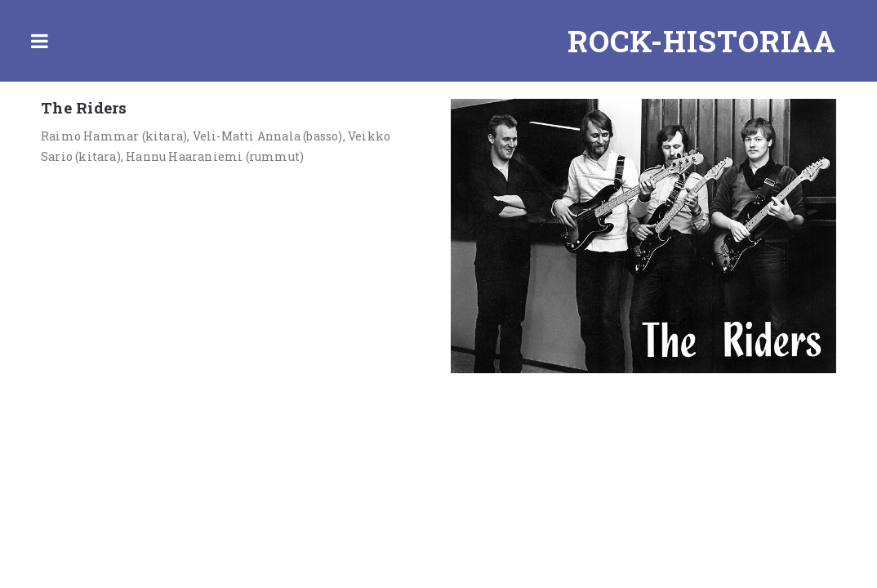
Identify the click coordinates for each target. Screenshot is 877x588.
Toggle (39, 41)
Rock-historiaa (702, 41)
